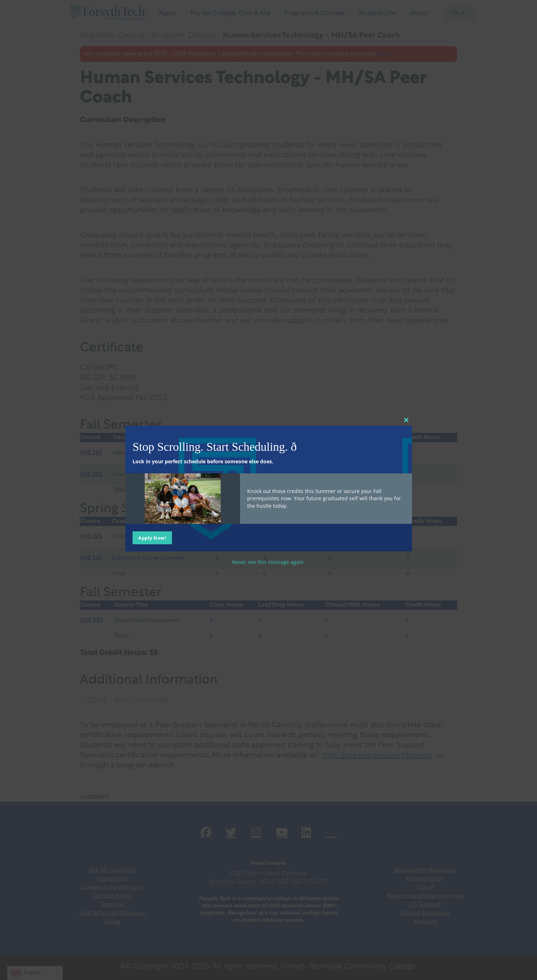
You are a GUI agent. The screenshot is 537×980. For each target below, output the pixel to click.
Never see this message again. (269, 562)
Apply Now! (152, 538)
